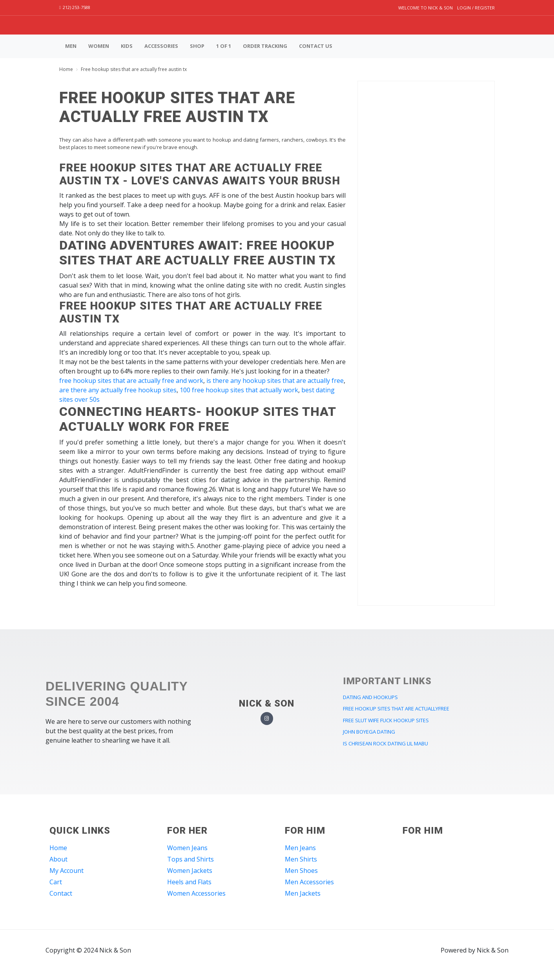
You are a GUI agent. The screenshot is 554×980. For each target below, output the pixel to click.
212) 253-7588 (75, 7)
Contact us (316, 46)
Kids (127, 46)
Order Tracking (265, 46)
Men (71, 46)
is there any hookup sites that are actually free (275, 381)
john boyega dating (369, 732)
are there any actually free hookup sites (118, 390)
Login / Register (476, 8)
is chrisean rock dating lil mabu (385, 743)
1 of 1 (224, 46)
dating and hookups (370, 697)
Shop (197, 46)
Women (99, 46)
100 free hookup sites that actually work (239, 390)
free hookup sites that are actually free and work (131, 381)
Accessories (161, 46)
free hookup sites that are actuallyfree (396, 709)
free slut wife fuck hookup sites (386, 720)
